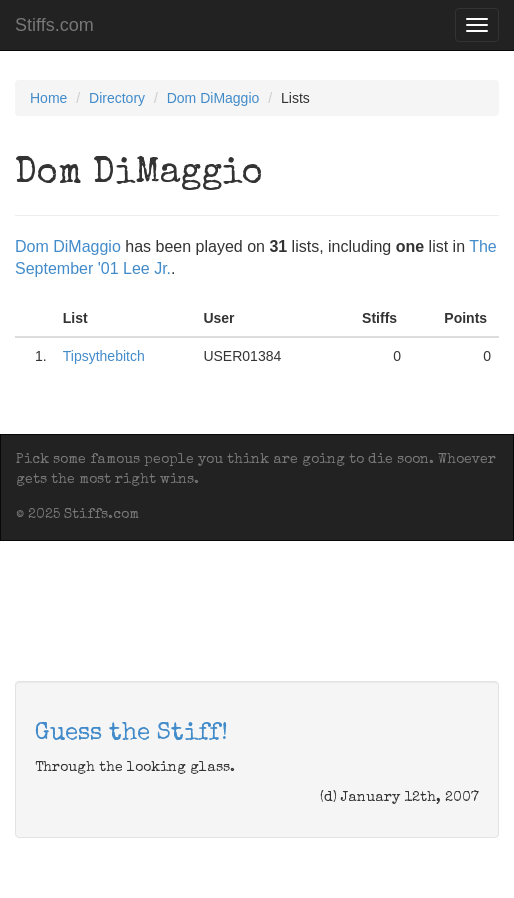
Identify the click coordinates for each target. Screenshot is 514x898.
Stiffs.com (54, 25)
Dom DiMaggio (213, 98)
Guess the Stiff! (131, 734)
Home (48, 98)
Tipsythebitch (104, 356)
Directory (117, 98)
